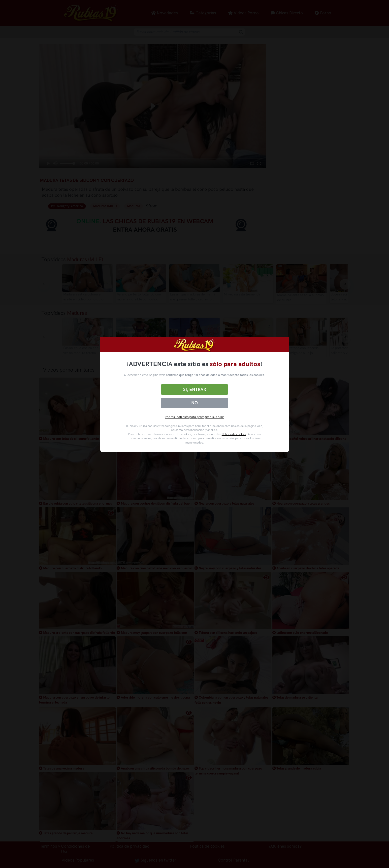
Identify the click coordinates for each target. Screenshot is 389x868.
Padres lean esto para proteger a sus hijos (194, 417)
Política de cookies (234, 434)
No (194, 403)
